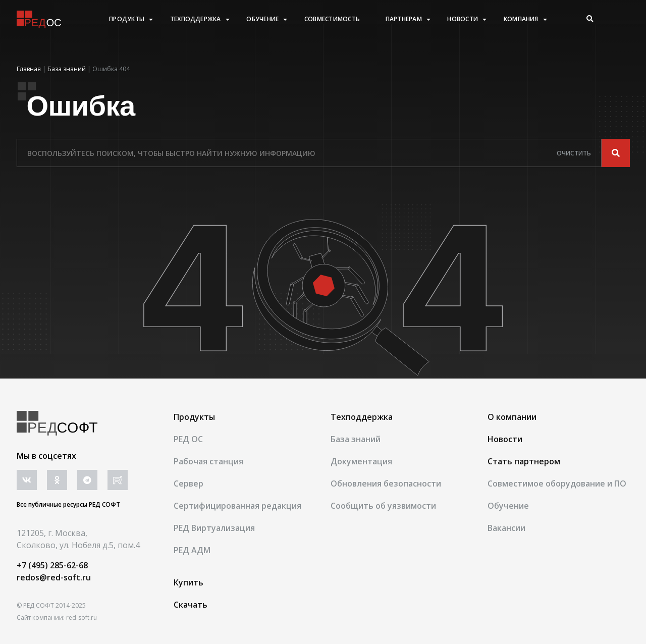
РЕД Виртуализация (214, 528)
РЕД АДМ (192, 550)
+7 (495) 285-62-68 (52, 565)
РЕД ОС (188, 439)
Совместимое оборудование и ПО (557, 484)
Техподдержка (196, 19)
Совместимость (332, 19)
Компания (521, 19)
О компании (512, 417)
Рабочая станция (208, 461)
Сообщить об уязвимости (383, 506)
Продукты (127, 19)
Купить (189, 582)
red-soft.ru (82, 618)
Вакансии (506, 528)
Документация (361, 461)
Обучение (262, 19)
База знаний (356, 439)
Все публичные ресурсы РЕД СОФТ (68, 504)
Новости (463, 19)
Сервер (189, 484)
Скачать (191, 605)
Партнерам (404, 19)
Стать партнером (524, 461)
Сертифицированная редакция (237, 506)
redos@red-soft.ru (54, 577)
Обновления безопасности (386, 484)
